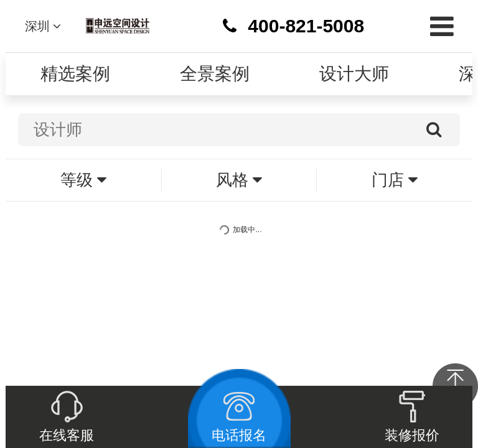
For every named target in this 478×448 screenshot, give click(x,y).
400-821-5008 (306, 26)
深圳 (43, 26)
